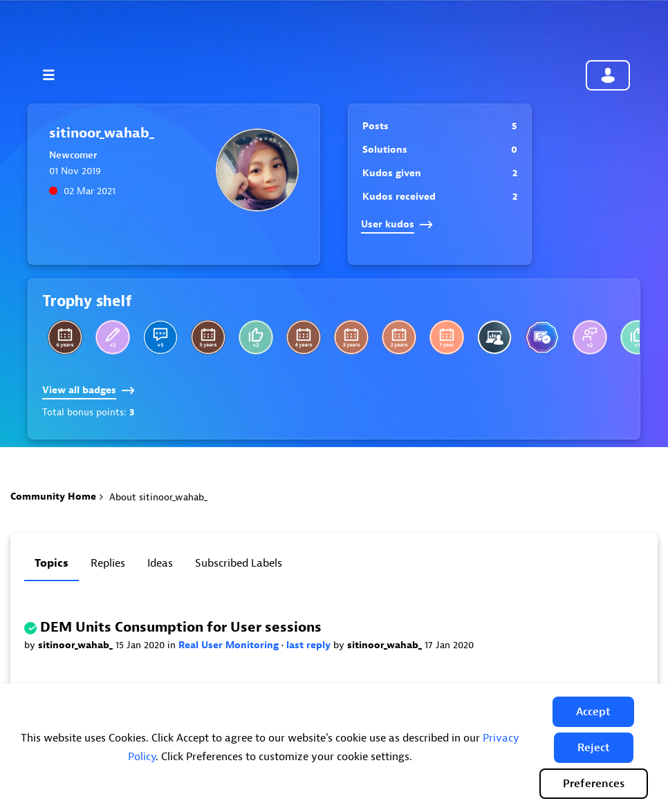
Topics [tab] (52, 563)
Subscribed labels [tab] (239, 563)
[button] (593, 712)
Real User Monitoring (230, 645)
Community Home (53, 497)
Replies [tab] (108, 563)
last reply (310, 645)
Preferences (594, 784)
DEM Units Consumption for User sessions (181, 627)
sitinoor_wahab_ (77, 645)
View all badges (89, 390)
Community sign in (608, 75)
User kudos (397, 224)
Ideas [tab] (160, 563)
